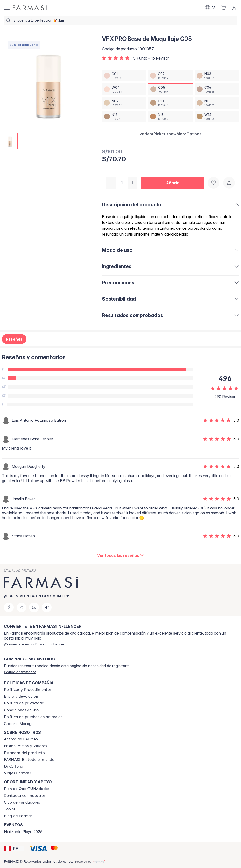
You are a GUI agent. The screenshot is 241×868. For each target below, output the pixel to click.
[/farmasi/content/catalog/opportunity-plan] (27, 789)
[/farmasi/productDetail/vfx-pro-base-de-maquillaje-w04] (124, 89)
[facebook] (9, 607)
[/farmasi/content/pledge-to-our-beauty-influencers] (14, 766)
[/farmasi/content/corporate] (29, 760)
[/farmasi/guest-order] (20, 672)
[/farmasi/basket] (223, 8)
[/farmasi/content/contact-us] (25, 796)
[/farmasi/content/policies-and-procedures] (28, 690)
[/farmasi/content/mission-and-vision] (25, 746)
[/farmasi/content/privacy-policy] (24, 703)
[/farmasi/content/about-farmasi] (22, 739)
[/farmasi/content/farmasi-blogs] (19, 816)
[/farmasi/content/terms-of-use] (21, 710)
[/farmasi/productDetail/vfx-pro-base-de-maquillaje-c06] (217, 89)
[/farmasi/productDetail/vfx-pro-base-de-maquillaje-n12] (124, 116)
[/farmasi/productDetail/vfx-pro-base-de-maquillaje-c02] (170, 76)
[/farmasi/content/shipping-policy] (21, 696)
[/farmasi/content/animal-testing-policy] (33, 717)
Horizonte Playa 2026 (23, 832)
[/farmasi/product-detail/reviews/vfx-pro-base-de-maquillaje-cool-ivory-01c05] (120, 555)
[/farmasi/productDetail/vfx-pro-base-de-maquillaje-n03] (217, 76)
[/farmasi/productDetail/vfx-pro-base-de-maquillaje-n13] (170, 116)
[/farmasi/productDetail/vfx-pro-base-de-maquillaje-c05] (170, 89)
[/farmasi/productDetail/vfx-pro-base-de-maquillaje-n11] (217, 103)
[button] (171, 134)
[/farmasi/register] (35, 644)
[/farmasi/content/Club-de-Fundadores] (22, 802)
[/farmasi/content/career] (17, 773)
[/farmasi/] (30, 8)
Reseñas (14, 339)
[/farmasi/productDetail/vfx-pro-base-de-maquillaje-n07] (124, 103)
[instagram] (21, 607)
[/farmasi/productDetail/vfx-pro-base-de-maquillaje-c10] (170, 103)
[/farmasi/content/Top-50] (10, 809)
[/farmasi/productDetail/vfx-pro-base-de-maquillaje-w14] (217, 116)
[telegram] (47, 607)
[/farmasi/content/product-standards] (24, 753)
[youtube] (34, 607)
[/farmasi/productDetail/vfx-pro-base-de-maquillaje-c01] (124, 76)
